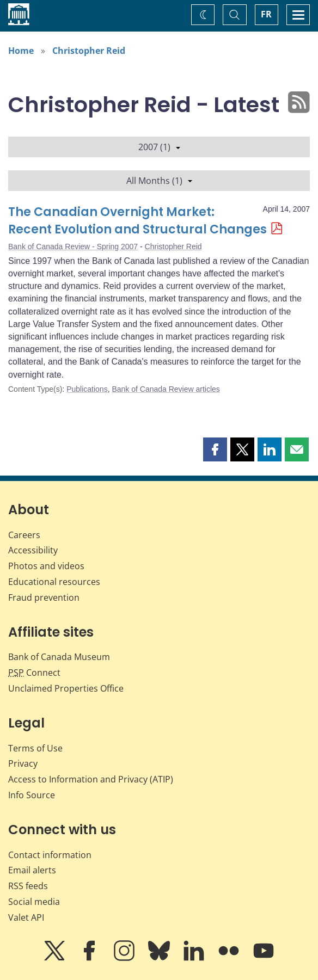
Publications (87, 389)
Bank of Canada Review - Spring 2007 (73, 246)
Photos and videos (46, 566)
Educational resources (54, 582)
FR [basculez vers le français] (266, 14)
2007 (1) (159, 147)
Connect (34, 673)
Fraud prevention (44, 597)
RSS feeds (28, 886)
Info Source (32, 795)
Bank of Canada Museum (59, 657)
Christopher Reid (89, 51)
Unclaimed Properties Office (66, 688)
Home (21, 51)
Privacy (23, 763)
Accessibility (33, 550)
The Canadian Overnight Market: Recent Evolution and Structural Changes (137, 221)
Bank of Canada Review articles (166, 389)
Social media (34, 902)
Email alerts (32, 870)
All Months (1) (159, 181)
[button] (215, 449)
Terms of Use (35, 748)
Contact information (50, 855)
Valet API (26, 917)
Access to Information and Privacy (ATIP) (91, 779)
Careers (24, 535)
